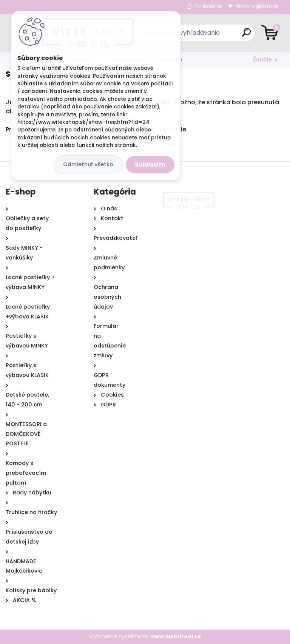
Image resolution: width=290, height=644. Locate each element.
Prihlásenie (208, 6)
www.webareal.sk (176, 636)
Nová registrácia (257, 6)
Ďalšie (262, 59)
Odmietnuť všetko (88, 164)
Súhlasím (150, 164)
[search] (236, 35)
